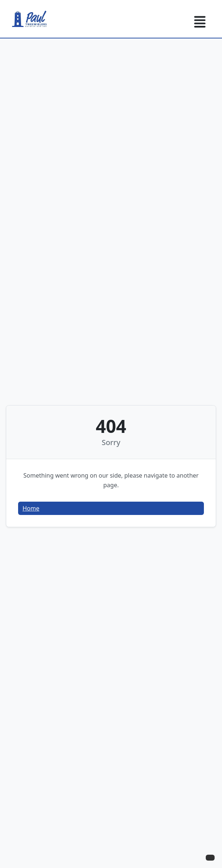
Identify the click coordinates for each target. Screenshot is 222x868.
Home (31, 508)
